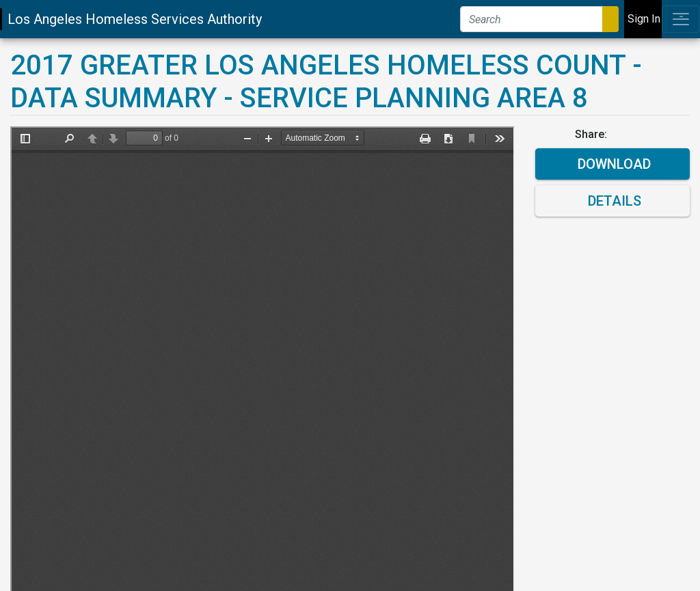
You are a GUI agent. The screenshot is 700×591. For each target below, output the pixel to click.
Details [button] (613, 201)
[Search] (531, 19)
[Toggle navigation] (681, 19)
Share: (592, 134)
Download (612, 164)
